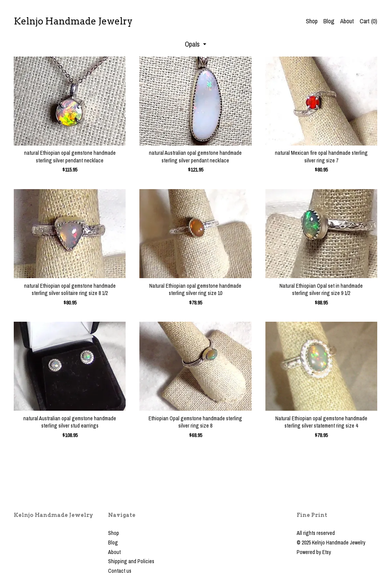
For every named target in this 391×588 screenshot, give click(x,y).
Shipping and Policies (131, 561)
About (347, 21)
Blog (329, 21)
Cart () (368, 21)
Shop (312, 21)
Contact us (120, 571)
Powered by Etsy (314, 552)
